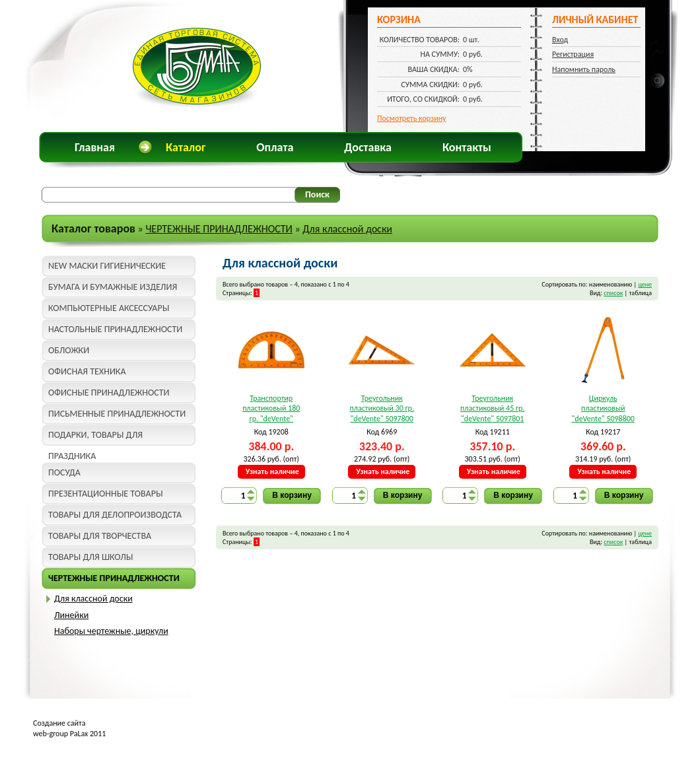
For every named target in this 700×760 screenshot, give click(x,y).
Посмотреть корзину (412, 118)
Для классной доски (347, 229)
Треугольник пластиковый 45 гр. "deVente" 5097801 (492, 408)
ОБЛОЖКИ (69, 350)
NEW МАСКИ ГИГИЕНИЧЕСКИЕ (107, 266)
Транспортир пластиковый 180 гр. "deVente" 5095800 (271, 409)
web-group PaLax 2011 (69, 734)
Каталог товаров (93, 228)
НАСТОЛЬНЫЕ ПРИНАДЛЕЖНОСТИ (115, 329)
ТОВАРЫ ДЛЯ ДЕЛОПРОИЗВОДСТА (115, 515)
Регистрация (573, 54)
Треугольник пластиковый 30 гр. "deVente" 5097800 (382, 408)
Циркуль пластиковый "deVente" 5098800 (603, 408)
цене (645, 284)
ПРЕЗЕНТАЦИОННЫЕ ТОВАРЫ (106, 494)
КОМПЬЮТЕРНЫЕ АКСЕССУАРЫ (109, 308)
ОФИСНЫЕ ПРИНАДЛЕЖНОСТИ (109, 393)
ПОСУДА (64, 472)
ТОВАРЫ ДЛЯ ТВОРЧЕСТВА (100, 536)
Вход (560, 40)
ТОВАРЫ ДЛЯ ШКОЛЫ (90, 557)
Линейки (71, 615)
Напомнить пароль (584, 69)
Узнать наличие (272, 471)
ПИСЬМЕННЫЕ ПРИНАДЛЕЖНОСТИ (117, 414)
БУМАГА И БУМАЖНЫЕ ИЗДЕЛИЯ (113, 287)
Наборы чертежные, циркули (111, 631)
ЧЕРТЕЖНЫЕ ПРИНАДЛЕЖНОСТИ (219, 229)
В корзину (292, 495)
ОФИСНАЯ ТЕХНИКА (87, 371)
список (613, 293)
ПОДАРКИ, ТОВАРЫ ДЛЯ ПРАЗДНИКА (95, 437)
